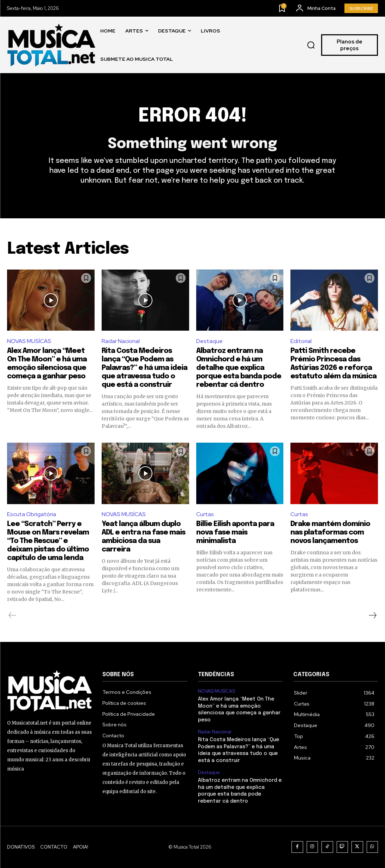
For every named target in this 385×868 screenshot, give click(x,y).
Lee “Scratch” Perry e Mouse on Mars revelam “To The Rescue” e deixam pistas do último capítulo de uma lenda (48, 541)
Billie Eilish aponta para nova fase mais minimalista (235, 533)
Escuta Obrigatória (32, 514)
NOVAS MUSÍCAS (29, 341)
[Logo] (51, 45)
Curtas (205, 514)
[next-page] (372, 615)
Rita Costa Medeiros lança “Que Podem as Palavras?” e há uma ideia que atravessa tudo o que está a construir (145, 368)
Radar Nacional (121, 341)
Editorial (301, 341)
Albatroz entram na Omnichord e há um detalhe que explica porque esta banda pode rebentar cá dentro (239, 368)
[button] (311, 45)
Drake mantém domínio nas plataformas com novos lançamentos (330, 533)
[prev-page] (13, 615)
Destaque (209, 341)
